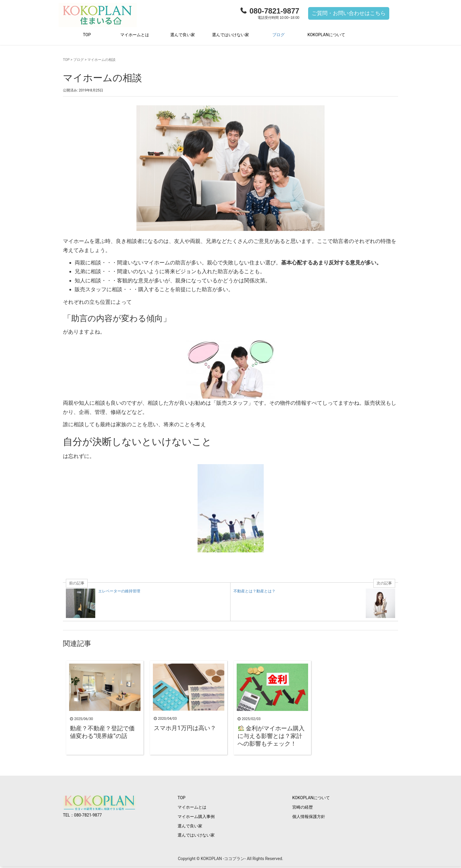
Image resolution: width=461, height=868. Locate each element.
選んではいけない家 (230, 36)
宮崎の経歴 (303, 808)
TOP (87, 36)
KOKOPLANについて (326, 36)
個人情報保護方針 (309, 818)
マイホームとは (135, 36)
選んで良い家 (183, 36)
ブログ (278, 36)
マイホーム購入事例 (196, 818)
